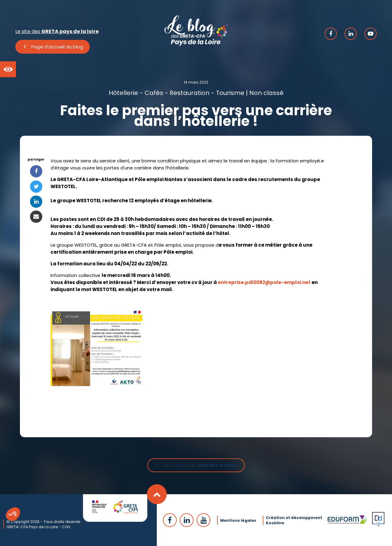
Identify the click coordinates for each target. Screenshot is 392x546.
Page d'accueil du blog (57, 47)
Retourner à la (201, 466)
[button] (8, 69)
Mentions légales (238, 520)
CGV (66, 527)
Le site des (57, 31)
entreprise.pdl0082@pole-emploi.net (264, 282)
